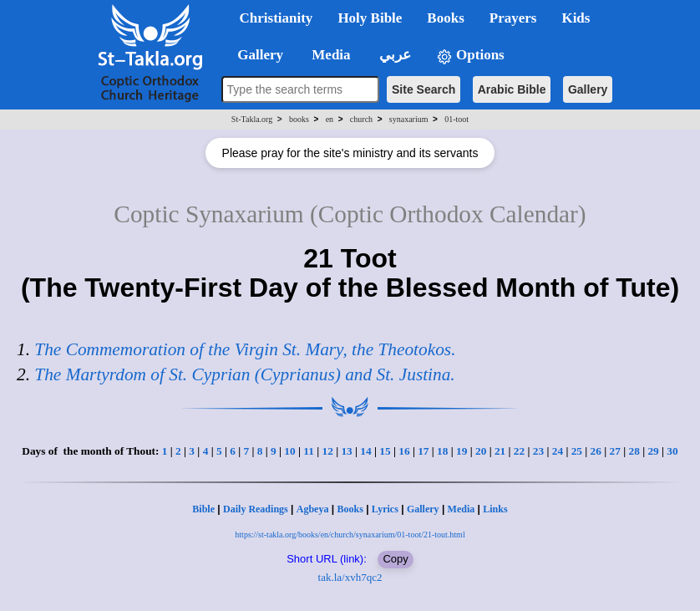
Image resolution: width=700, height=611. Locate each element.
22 (519, 451)
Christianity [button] (276, 18)
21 (500, 451)
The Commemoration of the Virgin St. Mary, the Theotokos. (245, 349)
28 (634, 451)
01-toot (457, 119)
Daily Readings (256, 509)
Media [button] (330, 55)
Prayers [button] (513, 18)
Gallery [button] (256, 55)
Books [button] (445, 18)
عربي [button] (393, 55)
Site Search (424, 89)
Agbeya (313, 509)
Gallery (588, 89)
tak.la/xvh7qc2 (350, 577)
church (361, 119)
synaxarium (409, 119)
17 (423, 451)
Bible (203, 509)
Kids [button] (576, 18)
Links (495, 509)
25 (577, 451)
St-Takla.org (252, 119)
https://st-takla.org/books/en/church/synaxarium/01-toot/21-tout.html (350, 535)
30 (672, 451)
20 (481, 451)
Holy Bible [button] (370, 18)
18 (442, 451)
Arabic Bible (512, 89)
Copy (395, 559)
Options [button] (470, 56)
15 (385, 451)
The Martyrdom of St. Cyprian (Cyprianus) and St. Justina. (244, 374)
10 (289, 451)
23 (538, 451)
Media (462, 509)
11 (309, 451)
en (330, 119)
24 (558, 451)
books (299, 119)
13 (346, 451)
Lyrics (385, 509)
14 (365, 451)
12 (327, 451)
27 (615, 451)
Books (350, 509)
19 (462, 451)
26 (596, 451)
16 (404, 451)
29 (653, 451)
